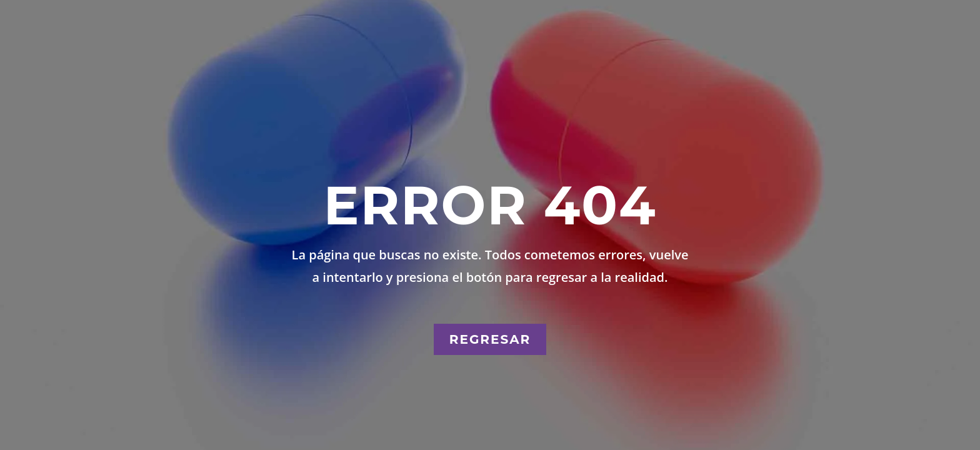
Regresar (490, 339)
